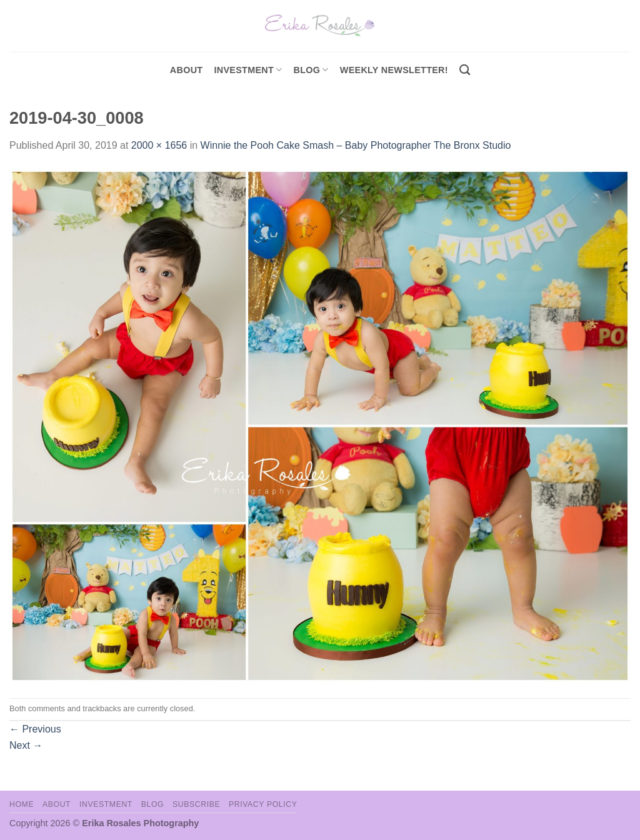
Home (22, 804)
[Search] (465, 70)
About (187, 70)
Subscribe (196, 804)
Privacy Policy (263, 804)
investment (248, 70)
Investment (106, 804)
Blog (311, 70)
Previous (35, 729)
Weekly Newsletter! (394, 70)
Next (26, 745)
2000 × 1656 (159, 145)
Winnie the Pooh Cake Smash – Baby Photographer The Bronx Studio (356, 145)
